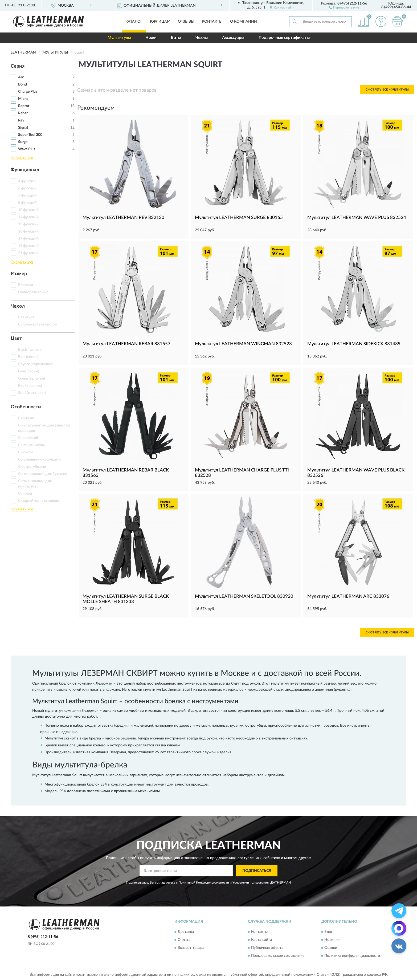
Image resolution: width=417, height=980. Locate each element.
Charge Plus (28, 92)
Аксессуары (233, 38)
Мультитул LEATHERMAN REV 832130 (123, 217)
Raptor (24, 106)
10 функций (28, 210)
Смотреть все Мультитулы (387, 90)
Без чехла (26, 317)
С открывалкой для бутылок (43, 474)
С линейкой (28, 438)
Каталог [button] (134, 22)
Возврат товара (191, 948)
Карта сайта (261, 940)
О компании (244, 22)
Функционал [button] (25, 170)
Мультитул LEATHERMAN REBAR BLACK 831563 (126, 473)
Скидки (331, 948)
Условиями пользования (251, 883)
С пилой (25, 494)
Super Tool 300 (30, 135)
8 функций (27, 203)
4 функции (27, 181)
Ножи (151, 38)
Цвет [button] (16, 339)
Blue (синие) (28, 357)
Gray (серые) (29, 371)
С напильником (31, 445)
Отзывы (186, 22)
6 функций (27, 188)
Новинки (332, 940)
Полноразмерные (33, 292)
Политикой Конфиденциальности (204, 883)
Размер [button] (19, 274)
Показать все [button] (22, 158)
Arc (21, 77)
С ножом (26, 452)
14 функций (28, 217)
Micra (23, 99)
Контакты (212, 22)
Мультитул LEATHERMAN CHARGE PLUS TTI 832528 (242, 473)
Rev (21, 120)
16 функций (28, 231)
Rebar (23, 113)
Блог (328, 932)
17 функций (28, 239)
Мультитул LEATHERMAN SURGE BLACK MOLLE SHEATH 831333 (126, 599)
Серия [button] (18, 66)
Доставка (186, 932)
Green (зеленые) (32, 379)
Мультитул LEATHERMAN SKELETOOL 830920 (244, 596)
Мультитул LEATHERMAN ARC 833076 (348, 596)
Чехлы (202, 38)
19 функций (28, 246)
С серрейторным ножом (39, 501)
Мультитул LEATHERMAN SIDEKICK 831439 (354, 344)
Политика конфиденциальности (352, 956)
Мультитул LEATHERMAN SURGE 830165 (239, 217)
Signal (23, 128)
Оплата (184, 940)
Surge (23, 142)
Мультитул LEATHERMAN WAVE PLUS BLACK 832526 (356, 473)
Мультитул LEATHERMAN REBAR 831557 (126, 344)
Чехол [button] (18, 306)
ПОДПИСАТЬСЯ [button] (257, 871)
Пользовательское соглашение (278, 956)
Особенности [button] (26, 407)
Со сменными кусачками (39, 459)
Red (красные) (30, 386)
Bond (23, 84)
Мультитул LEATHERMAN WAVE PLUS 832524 (357, 217)
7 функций (27, 196)
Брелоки (26, 285)
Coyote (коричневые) (36, 364)
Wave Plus (27, 149)
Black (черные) (30, 350)
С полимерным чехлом (38, 324)
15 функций (28, 224)
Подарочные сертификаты (284, 38)
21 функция (28, 253)
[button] (344, 7)
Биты (176, 38)
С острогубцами (32, 467)
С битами (26, 418)
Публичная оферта (267, 948)
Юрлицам (160, 22)
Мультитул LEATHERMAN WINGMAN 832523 (243, 344)
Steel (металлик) (32, 393)
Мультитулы (119, 38)
